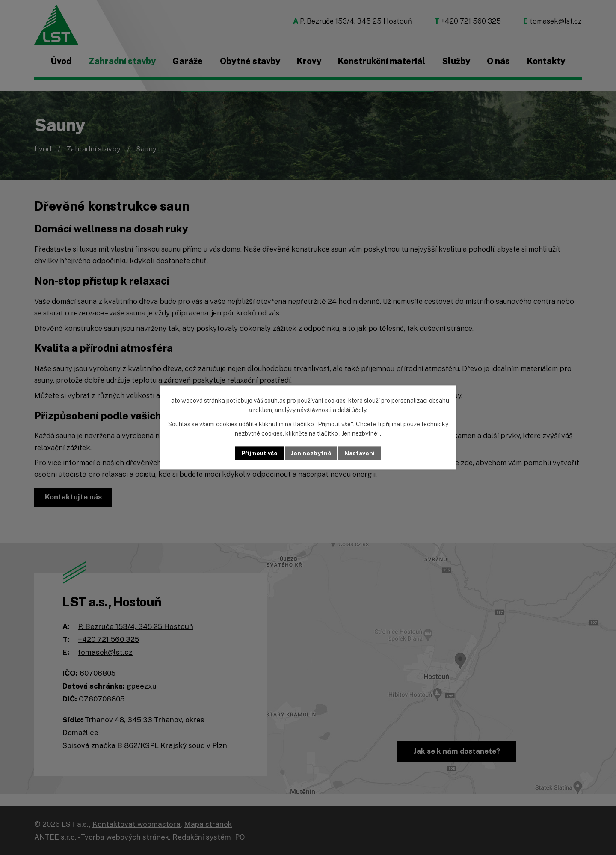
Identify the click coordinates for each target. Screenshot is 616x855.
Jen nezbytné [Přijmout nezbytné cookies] (311, 453)
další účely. (352, 410)
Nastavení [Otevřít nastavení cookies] (360, 453)
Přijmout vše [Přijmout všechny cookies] (259, 453)
